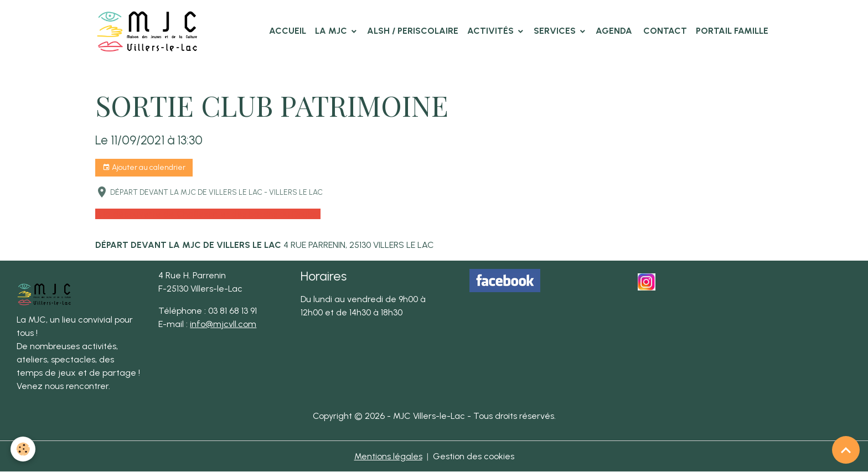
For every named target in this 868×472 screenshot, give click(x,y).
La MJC (332, 31)
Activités (492, 31)
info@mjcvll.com (223, 324)
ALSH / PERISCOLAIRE (413, 31)
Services (556, 31)
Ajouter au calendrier (144, 168)
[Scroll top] (846, 450)
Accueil (288, 31)
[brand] (149, 31)
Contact (664, 31)
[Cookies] (24, 449)
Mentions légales (388, 456)
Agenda (614, 31)
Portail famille (732, 31)
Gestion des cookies (474, 456)
